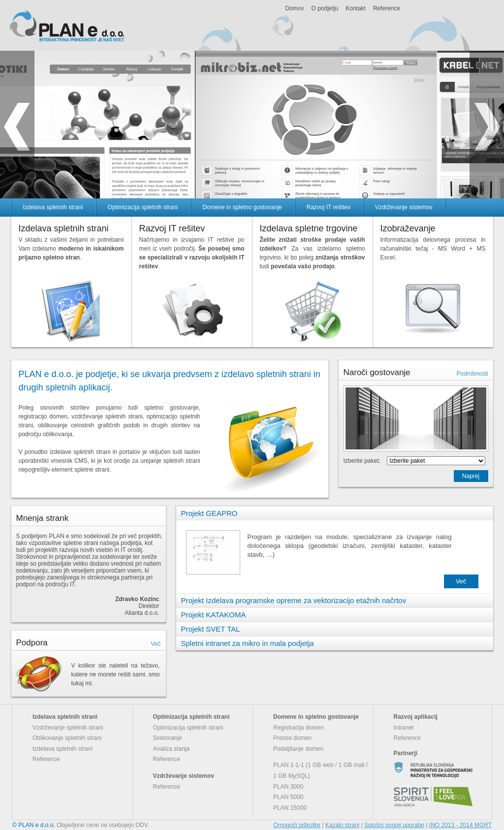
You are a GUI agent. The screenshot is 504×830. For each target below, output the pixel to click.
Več (156, 644)
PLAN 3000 (288, 787)
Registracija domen (299, 728)
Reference (387, 8)
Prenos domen (292, 738)
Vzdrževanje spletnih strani (68, 728)
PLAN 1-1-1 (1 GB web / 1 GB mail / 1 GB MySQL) (320, 770)
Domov (295, 8)
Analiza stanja (172, 749)
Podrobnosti (472, 374)
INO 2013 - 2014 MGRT (460, 825)
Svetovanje (168, 738)
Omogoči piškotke (297, 825)
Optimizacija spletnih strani (143, 207)
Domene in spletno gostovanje (242, 207)
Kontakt (356, 8)
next (487, 125)
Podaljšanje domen (298, 749)
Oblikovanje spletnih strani (67, 738)
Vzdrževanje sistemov (404, 207)
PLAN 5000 (288, 797)
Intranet (404, 728)
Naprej (471, 476)
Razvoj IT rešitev (329, 207)
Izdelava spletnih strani (53, 207)
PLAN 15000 (290, 808)
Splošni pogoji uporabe (394, 825)
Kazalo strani (342, 825)
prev (17, 125)
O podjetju (325, 8)
